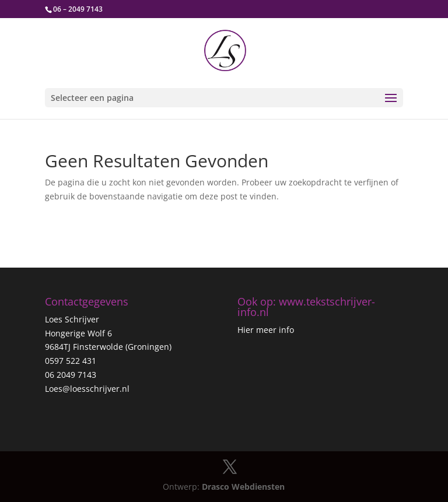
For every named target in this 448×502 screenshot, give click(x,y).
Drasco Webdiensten (243, 487)
